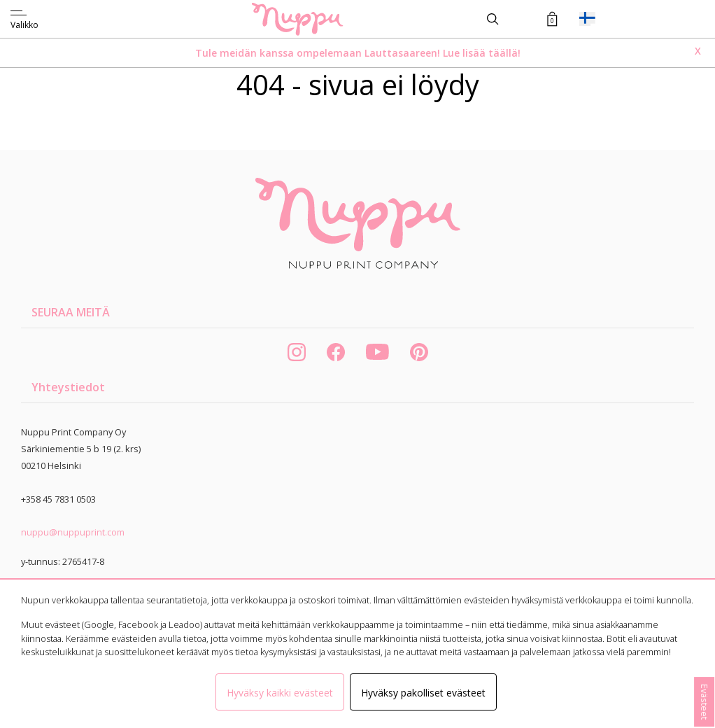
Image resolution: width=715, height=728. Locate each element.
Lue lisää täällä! (482, 53)
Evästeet (705, 702)
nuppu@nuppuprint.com (73, 532)
